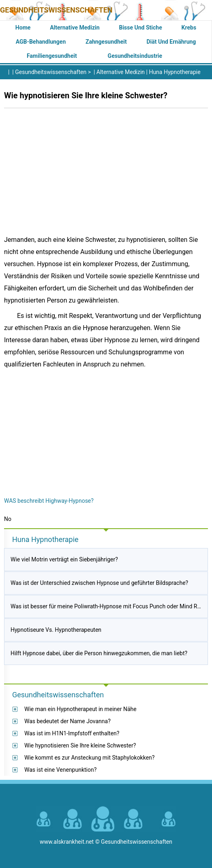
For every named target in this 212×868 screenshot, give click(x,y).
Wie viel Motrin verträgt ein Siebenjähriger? (64, 559)
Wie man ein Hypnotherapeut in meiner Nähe (80, 709)
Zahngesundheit (106, 42)
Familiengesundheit (52, 56)
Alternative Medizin (75, 28)
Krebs (189, 28)
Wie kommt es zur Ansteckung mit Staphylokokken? (89, 758)
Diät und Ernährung (171, 42)
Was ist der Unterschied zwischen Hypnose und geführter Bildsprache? (99, 583)
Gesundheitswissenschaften (56, 10)
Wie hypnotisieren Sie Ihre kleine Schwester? (80, 745)
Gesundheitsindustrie (135, 56)
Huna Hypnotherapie (175, 72)
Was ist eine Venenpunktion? (60, 770)
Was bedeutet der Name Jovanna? (67, 721)
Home (23, 28)
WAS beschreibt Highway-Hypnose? (49, 501)
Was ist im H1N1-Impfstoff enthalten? (72, 733)
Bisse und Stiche (140, 28)
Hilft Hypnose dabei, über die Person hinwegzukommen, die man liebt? (99, 653)
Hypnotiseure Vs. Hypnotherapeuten (56, 630)
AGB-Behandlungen (41, 42)
